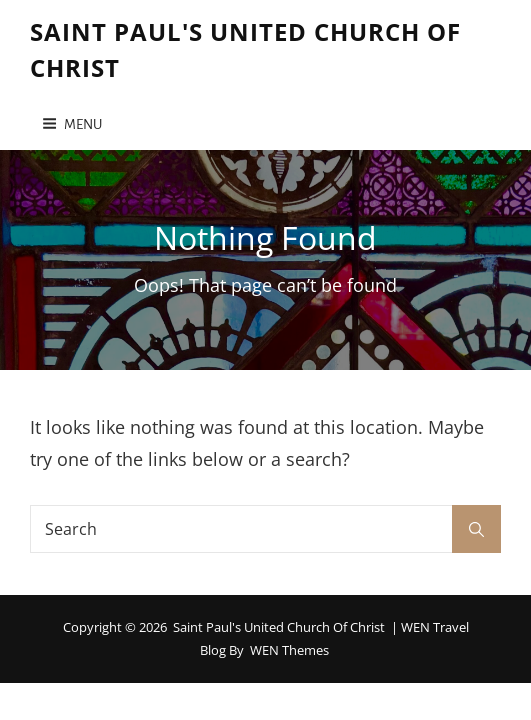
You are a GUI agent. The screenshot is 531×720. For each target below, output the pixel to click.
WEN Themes (289, 650)
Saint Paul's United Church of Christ (279, 627)
